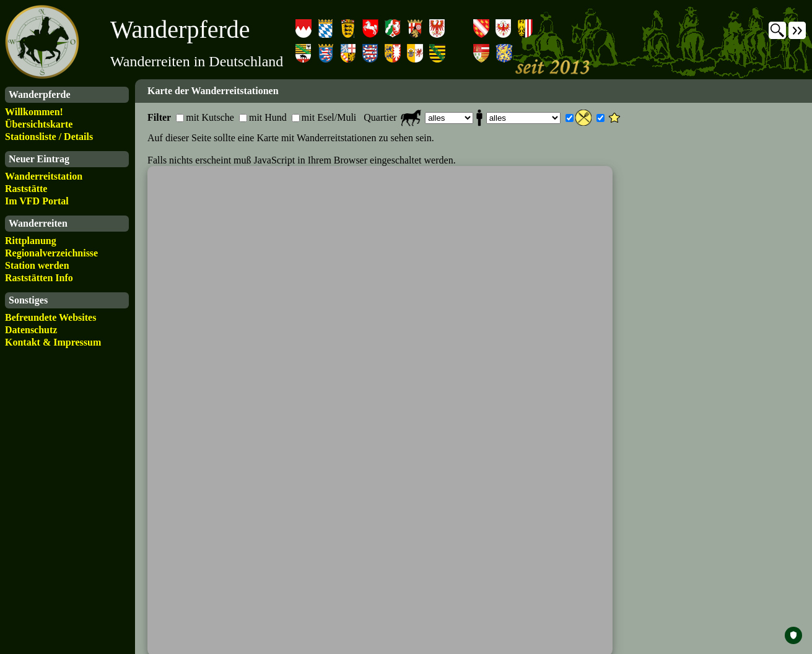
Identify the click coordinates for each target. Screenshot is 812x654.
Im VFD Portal (37, 201)
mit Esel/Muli (329, 117)
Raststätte (26, 189)
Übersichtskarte (39, 124)
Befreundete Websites (50, 317)
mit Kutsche (210, 117)
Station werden (37, 265)
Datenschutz (31, 330)
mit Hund (268, 117)
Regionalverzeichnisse (51, 253)
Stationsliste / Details (49, 137)
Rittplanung (31, 241)
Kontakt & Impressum (53, 342)
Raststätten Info (39, 278)
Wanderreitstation (44, 176)
